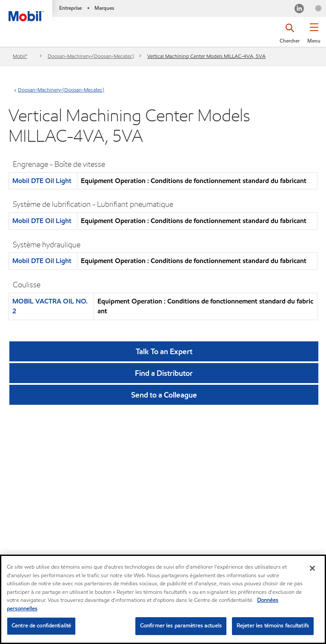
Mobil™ (20, 56)
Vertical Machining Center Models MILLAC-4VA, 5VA (206, 56)
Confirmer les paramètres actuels (181, 626)
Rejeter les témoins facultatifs (273, 626)
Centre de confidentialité (41, 626)
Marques (104, 8)
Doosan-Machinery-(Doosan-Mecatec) (91, 56)
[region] (163, 599)
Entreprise (70, 8)
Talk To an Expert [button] (164, 351)
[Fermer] (312, 568)
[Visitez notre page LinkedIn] (299, 10)
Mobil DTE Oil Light (42, 181)
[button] (314, 36)
